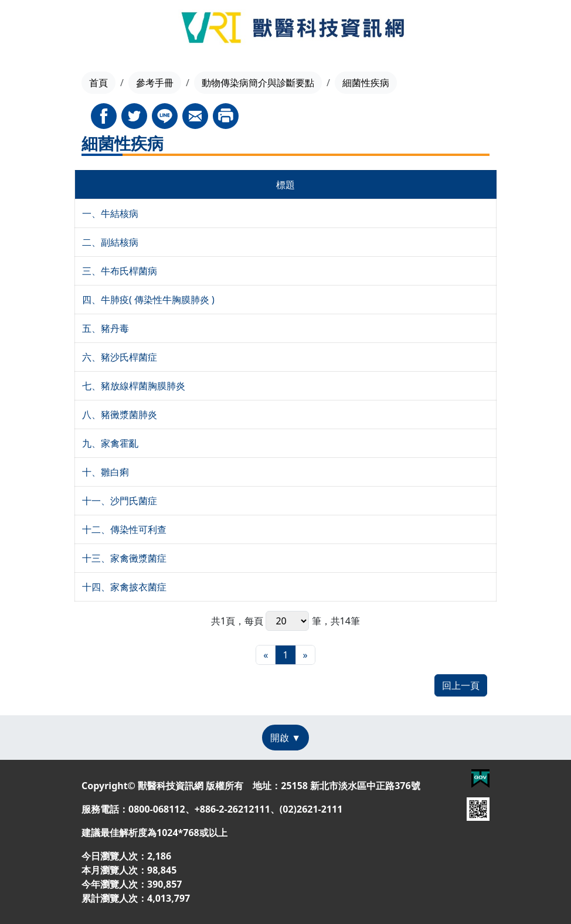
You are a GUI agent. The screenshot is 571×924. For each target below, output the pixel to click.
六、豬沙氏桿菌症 (120, 357)
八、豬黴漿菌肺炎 (120, 415)
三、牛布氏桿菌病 (120, 271)
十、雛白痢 (106, 472)
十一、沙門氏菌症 (120, 501)
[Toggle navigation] (36, 29)
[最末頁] (305, 655)
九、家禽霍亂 (110, 443)
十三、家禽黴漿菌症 (124, 558)
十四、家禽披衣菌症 (124, 587)
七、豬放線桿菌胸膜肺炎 (134, 386)
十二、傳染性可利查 (124, 529)
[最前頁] (266, 655)
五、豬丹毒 (106, 328)
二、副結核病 (110, 242)
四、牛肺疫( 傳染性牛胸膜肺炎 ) (148, 300)
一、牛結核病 (110, 213)
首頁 (98, 83)
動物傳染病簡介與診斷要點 (258, 83)
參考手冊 (155, 83)
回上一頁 (461, 685)
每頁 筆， (287, 621)
